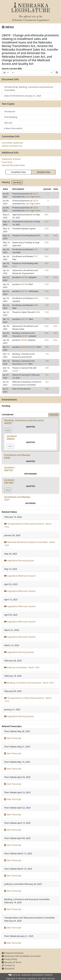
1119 (46, 319)
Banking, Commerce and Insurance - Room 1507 (29, 683)
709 (47, 361)
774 (47, 354)
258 (47, 389)
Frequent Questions (13, 953)
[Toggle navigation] (8, 27)
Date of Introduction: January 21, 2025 (23, 96)
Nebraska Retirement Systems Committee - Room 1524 (30, 544)
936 (47, 347)
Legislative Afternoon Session (20, 576)
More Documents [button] (13, 128)
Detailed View (43, 172)
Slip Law (8, 123)
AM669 (37, 197)
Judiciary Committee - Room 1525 (22, 667)
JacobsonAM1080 (9, 481)
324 (47, 382)
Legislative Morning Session (19, 560)
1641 (46, 215)
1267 (46, 249)
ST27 (36, 249)
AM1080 (25, 277)
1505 (46, 242)
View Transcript (13, 738)
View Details (17, 182)
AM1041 (25, 291)
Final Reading (11, 117)
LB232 (35, 208)
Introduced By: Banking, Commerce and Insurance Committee (29, 89)
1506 (46, 235)
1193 (46, 284)
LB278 (35, 201)
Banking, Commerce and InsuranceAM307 (24, 422)
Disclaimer (8, 969)
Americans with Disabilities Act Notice (21, 956)
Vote (55, 235)
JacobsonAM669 (12, 437)
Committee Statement (12, 143)
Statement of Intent (11, 159)
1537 (46, 222)
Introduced (10, 111)
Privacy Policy (9, 959)
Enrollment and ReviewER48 (17, 456)
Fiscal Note (7, 162)
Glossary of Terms (12, 962)
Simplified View (18, 172)
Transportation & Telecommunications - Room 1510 (28, 525)
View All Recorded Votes (13, 165)
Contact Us (8, 965)
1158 (46, 305)
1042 (46, 326)
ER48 (36, 298)
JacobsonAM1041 (9, 469)
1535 (46, 228)
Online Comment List (12, 146)
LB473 (35, 194)
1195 (46, 270)
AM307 (25, 336)
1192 (46, 298)
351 (47, 375)
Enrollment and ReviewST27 (17, 498)
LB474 (28, 197)
